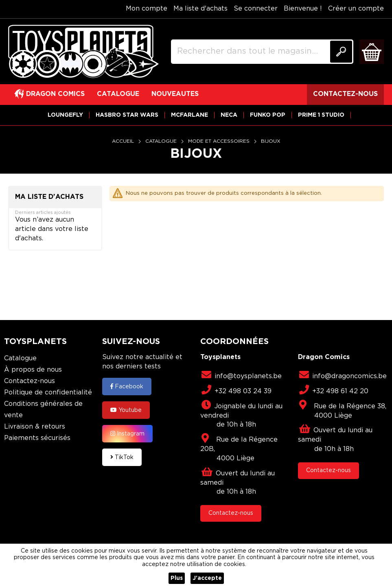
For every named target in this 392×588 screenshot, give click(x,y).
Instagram (127, 433)
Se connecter (256, 9)
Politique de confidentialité (48, 393)
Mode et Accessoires (220, 141)
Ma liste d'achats (200, 9)
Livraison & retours (35, 427)
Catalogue (162, 141)
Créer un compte (356, 9)
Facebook (127, 386)
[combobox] (262, 52)
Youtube (126, 410)
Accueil (124, 141)
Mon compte (147, 9)
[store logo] (83, 52)
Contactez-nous (30, 381)
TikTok (122, 457)
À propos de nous (33, 370)
